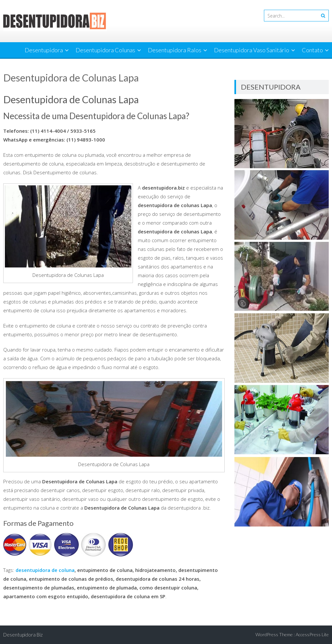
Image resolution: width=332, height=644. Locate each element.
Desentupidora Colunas (105, 50)
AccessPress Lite (312, 634)
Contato (312, 50)
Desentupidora (44, 50)
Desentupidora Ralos (175, 50)
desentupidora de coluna (45, 570)
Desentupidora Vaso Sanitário (252, 50)
